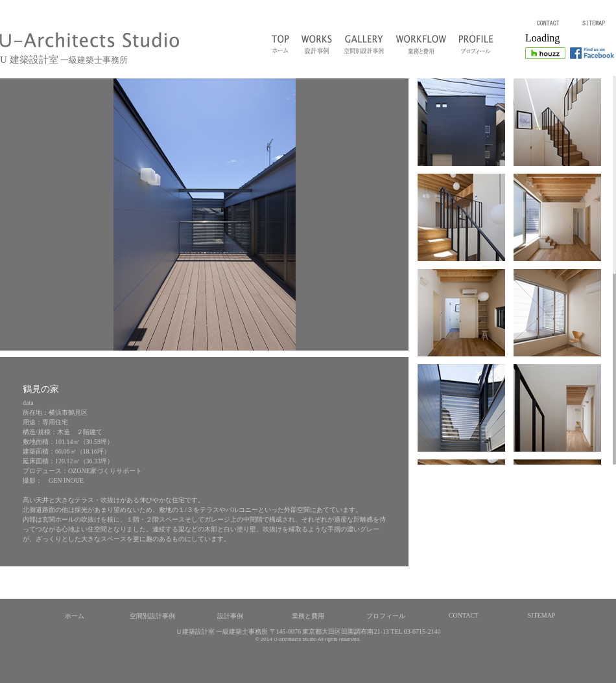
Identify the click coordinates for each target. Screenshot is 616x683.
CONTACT (464, 615)
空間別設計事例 (152, 616)
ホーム (75, 616)
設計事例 (230, 616)
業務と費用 (308, 616)
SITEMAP (542, 615)
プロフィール (386, 616)
